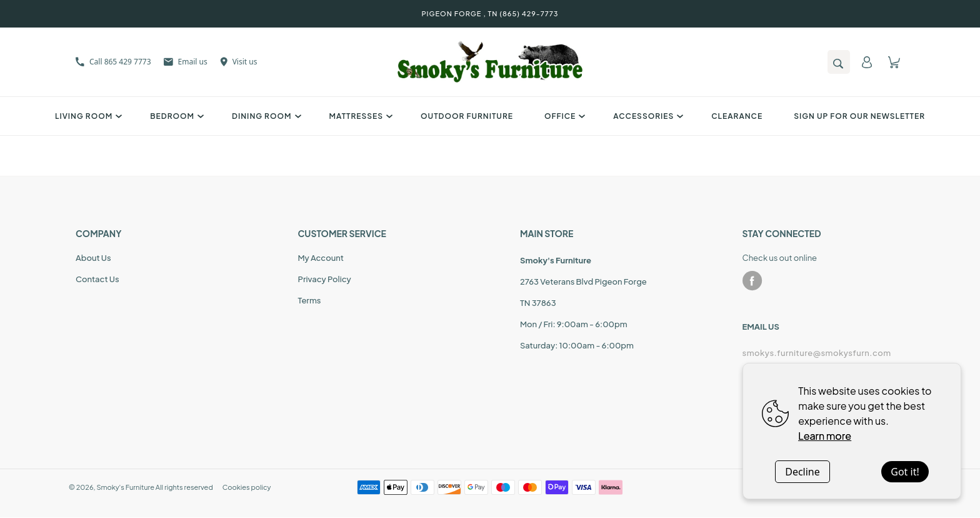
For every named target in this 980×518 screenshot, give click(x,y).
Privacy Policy (325, 279)
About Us (93, 258)
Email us (186, 62)
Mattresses (360, 116)
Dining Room (265, 116)
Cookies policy (247, 487)
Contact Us (97, 279)
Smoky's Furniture (125, 487)
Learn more (825, 436)
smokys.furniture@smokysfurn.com (817, 353)
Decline (802, 472)
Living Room (87, 116)
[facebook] (752, 281)
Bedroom (175, 116)
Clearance (737, 116)
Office (563, 116)
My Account (321, 258)
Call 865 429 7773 (113, 62)
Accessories (647, 116)
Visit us (239, 62)
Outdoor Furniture (467, 116)
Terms (310, 300)
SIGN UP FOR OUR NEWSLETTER (859, 116)
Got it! (905, 472)
